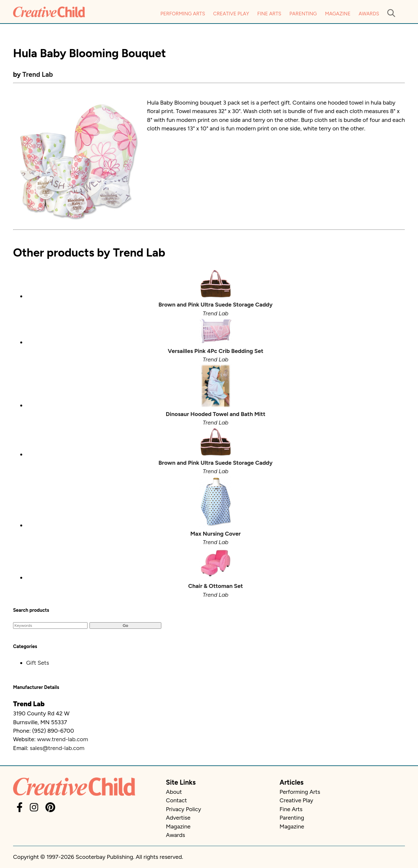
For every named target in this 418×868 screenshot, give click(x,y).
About (174, 792)
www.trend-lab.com (62, 739)
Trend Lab (38, 74)
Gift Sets (38, 663)
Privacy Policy (184, 809)
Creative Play (231, 14)
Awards (369, 14)
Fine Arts (269, 14)
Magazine (338, 14)
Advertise (178, 818)
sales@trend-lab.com (57, 748)
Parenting (303, 14)
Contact (176, 800)
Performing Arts (183, 14)
